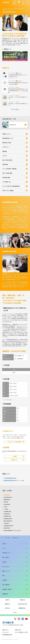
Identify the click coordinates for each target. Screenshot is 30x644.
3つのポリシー (6, 147)
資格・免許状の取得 (7, 160)
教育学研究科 (7, 528)
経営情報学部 (15, 538)
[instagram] (19, 619)
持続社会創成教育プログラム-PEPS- (12, 531)
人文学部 (6, 509)
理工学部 (6, 502)
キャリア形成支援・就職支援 (9, 169)
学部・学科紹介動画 (7, 173)
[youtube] (26, 619)
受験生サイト (15, 460)
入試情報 (15, 456)
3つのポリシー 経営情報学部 (15, 442)
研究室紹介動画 (6, 178)
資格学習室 (5, 164)
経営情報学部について (8, 138)
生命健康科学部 (8, 512)
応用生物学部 (7, 504)
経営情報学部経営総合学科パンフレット (13, 481)
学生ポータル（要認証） (8, 191)
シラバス (5, 156)
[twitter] (15, 619)
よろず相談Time (7, 182)
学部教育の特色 (8, 516)
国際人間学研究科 (8, 521)
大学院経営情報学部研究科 (10, 478)
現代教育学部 (7, 514)
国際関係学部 (7, 500)
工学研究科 (6, 523)
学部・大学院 (8, 538)
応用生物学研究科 (8, 497)
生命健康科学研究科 (9, 526)
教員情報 (5, 151)
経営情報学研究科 (8, 519)
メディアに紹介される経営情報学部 (11, 186)
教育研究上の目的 (7, 143)
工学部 (5, 507)
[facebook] (23, 619)
